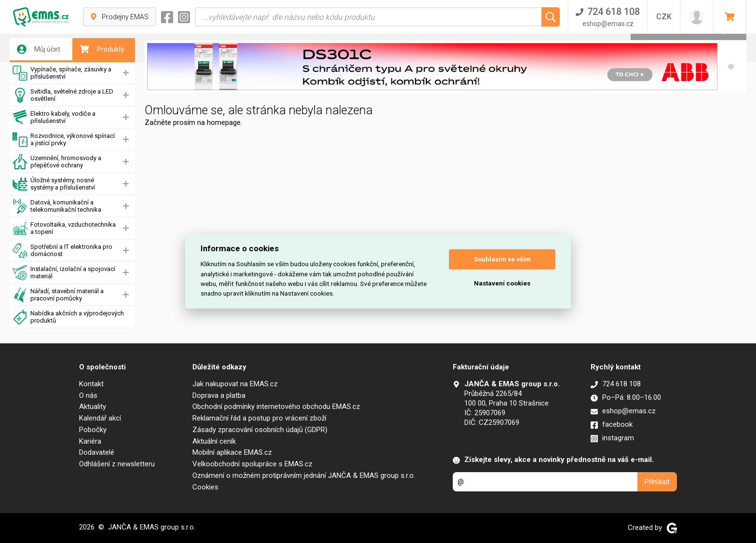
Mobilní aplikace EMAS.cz (232, 452)
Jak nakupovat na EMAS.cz (235, 384)
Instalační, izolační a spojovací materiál (64, 273)
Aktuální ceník (214, 441)
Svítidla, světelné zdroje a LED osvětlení (63, 95)
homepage (224, 122)
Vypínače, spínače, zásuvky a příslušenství (62, 73)
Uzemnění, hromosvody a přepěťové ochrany (57, 162)
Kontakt (91, 384)
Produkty (102, 49)
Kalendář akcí (100, 418)
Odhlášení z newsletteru (117, 464)
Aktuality (93, 407)
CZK (664, 17)
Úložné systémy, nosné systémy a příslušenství (54, 184)
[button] (731, 67)
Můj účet (39, 49)
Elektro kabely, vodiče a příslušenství (54, 117)
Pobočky (93, 430)
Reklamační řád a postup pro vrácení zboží (259, 418)
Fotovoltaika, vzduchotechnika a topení (64, 228)
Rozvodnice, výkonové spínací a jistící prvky (64, 140)
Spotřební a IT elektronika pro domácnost (62, 251)
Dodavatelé (97, 452)
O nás (88, 395)
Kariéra (90, 441)
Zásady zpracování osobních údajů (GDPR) (260, 430)
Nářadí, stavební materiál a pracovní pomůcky (58, 295)
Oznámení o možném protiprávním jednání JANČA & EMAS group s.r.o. (304, 475)
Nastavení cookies (502, 283)
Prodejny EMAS (120, 17)
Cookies (205, 487)
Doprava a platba (219, 395)
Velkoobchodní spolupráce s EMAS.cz (252, 464)
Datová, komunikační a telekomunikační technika (57, 206)
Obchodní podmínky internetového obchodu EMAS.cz (276, 407)
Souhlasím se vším (502, 259)
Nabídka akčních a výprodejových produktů (68, 317)
